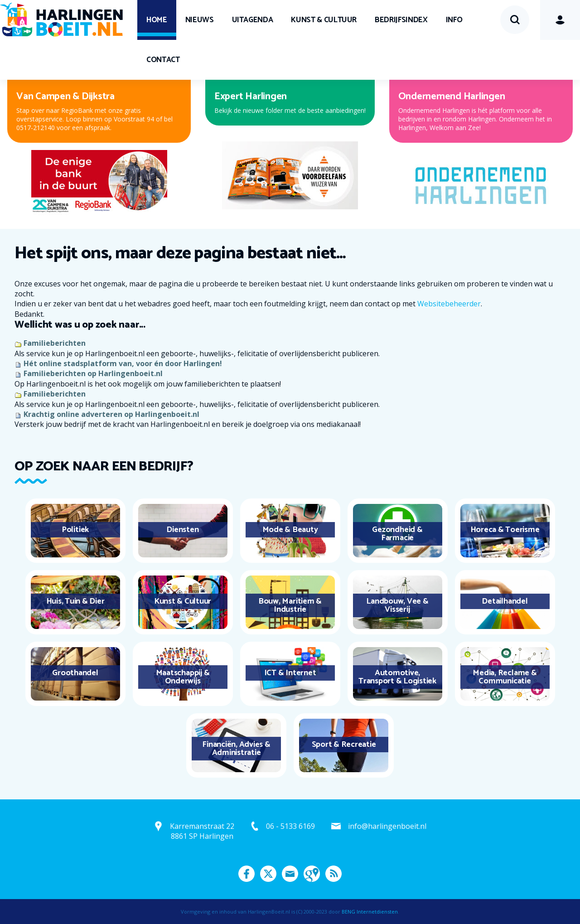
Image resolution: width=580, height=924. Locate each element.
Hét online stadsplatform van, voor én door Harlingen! (123, 363)
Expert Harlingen (251, 97)
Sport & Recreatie (344, 745)
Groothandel (75, 673)
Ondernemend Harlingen (452, 97)
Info (454, 20)
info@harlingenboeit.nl (387, 826)
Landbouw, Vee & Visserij (397, 605)
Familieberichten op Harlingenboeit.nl (93, 373)
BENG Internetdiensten (370, 912)
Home (157, 20)
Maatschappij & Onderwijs (183, 677)
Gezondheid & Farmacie (397, 534)
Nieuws (200, 20)
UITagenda (253, 20)
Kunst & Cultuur (324, 20)
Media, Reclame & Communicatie (505, 677)
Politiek (75, 530)
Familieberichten (55, 343)
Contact (163, 60)
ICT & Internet (290, 673)
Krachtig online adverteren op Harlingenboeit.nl (111, 414)
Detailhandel (505, 601)
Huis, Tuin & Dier (75, 601)
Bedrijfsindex (401, 20)
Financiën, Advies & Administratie (236, 749)
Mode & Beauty (290, 530)
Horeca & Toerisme (505, 530)
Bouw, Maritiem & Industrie (290, 605)
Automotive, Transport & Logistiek (397, 677)
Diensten (182, 530)
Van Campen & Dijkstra (65, 97)
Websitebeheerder (449, 304)
